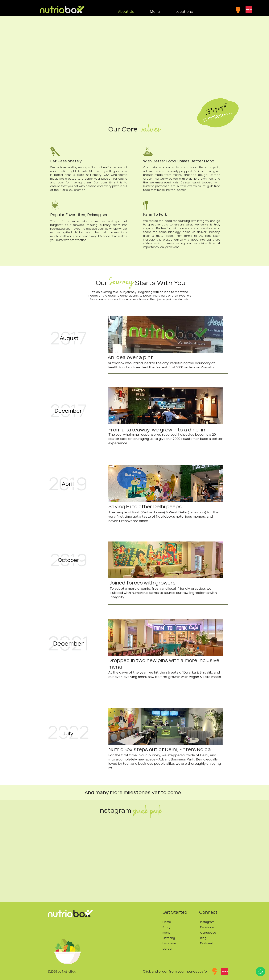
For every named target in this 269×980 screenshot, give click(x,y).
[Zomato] (249, 10)
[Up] (261, 972)
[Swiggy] (238, 10)
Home (167, 922)
